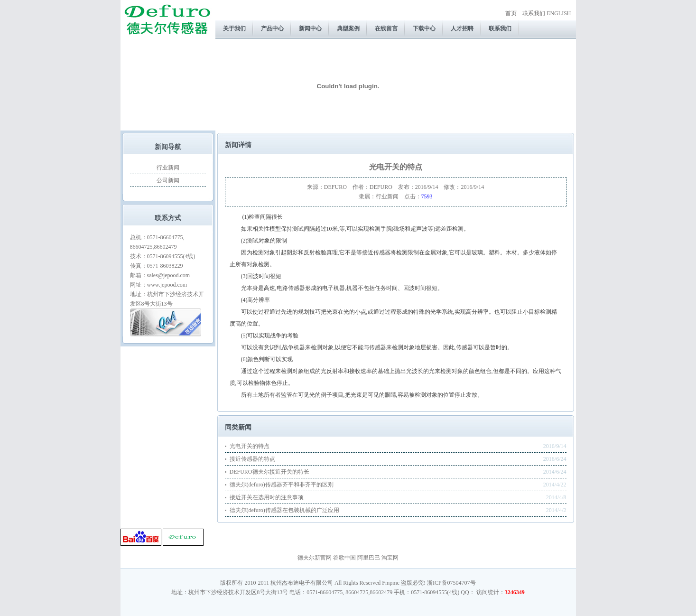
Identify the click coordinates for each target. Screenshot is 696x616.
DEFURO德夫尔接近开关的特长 (269, 472)
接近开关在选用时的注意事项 (267, 497)
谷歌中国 (344, 558)
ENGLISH (559, 13)
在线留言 (386, 28)
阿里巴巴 (369, 558)
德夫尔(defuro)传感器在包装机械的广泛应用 (284, 510)
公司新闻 (168, 180)
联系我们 (534, 13)
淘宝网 (390, 558)
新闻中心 (310, 28)
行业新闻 (168, 168)
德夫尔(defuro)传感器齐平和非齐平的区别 (282, 485)
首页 (511, 13)
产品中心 (272, 28)
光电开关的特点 (250, 446)
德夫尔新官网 (315, 558)
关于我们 (234, 28)
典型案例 (348, 28)
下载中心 (424, 28)
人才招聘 (462, 28)
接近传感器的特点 (252, 459)
